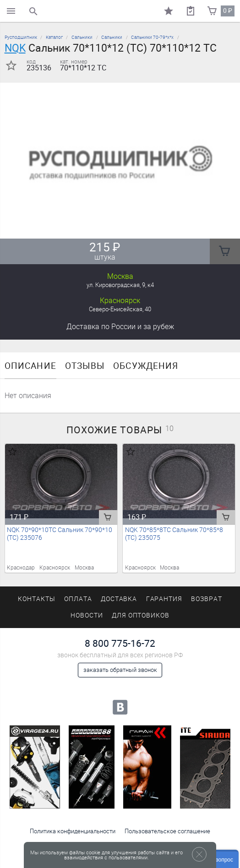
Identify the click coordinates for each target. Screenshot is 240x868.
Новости (87, 615)
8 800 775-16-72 (120, 643)
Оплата (78, 599)
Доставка (120, 327)
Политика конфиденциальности (73, 831)
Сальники (82, 37)
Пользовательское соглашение (167, 831)
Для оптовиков (141, 615)
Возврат (207, 599)
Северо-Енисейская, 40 (120, 309)
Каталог (54, 37)
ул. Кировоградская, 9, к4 (120, 285)
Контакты (37, 599)
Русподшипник (21, 37)
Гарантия (164, 599)
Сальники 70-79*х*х (152, 37)
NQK (15, 48)
